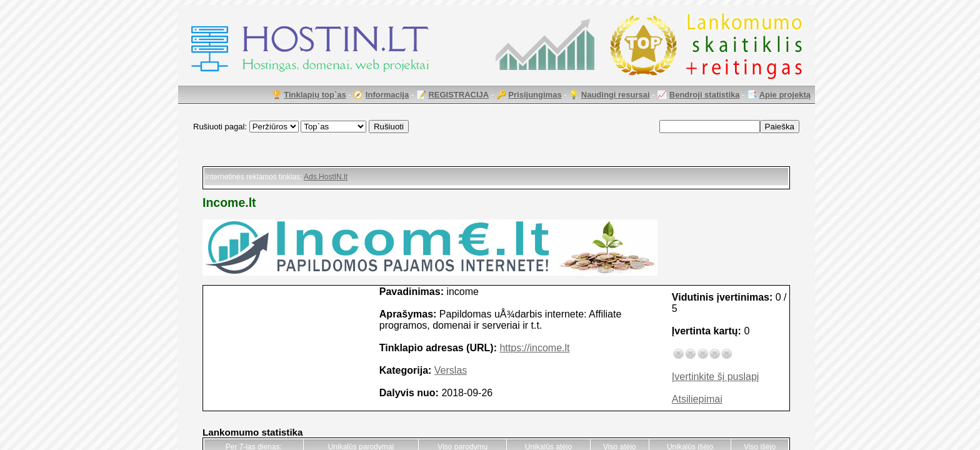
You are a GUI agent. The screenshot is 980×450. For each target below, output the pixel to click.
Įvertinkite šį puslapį (716, 377)
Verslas (451, 370)
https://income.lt (534, 348)
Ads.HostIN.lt (326, 177)
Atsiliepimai (697, 399)
